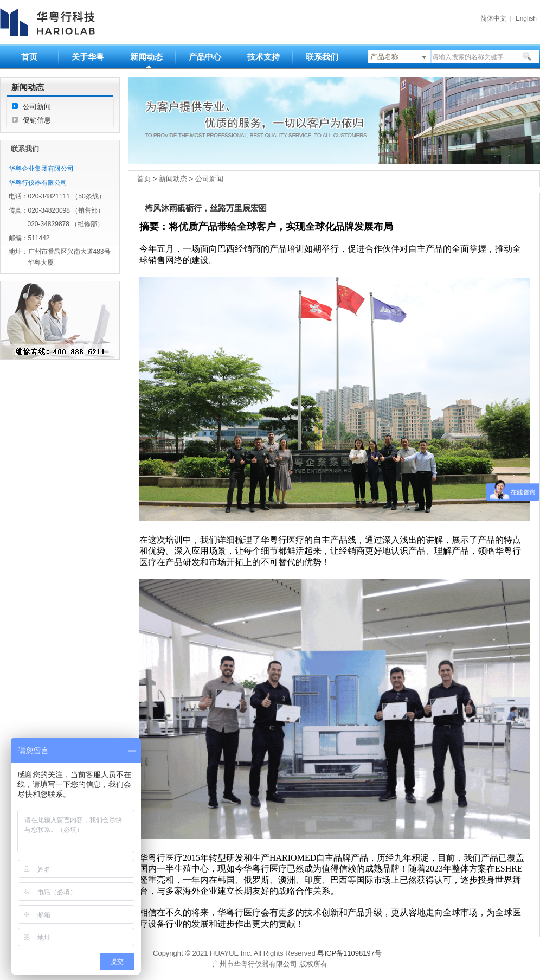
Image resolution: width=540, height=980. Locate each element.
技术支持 (263, 57)
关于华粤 (88, 57)
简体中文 (493, 18)
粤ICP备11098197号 (349, 953)
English (526, 18)
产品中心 (205, 57)
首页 (29, 57)
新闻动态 (146, 57)
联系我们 (322, 57)
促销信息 (37, 120)
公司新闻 (37, 107)
